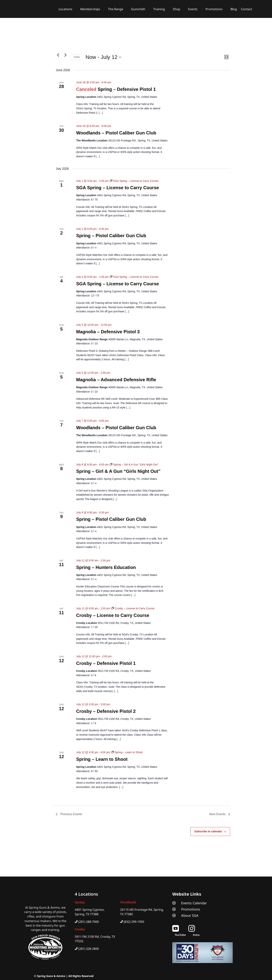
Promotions (214, 9)
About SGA (190, 915)
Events (193, 9)
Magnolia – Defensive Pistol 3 (108, 332)
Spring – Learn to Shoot (102, 759)
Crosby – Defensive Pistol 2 (106, 711)
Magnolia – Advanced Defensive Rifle (116, 380)
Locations (65, 9)
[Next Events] (65, 55)
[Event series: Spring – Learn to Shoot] (127, 752)
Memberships (90, 9)
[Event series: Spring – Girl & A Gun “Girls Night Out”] (134, 465)
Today (76, 57)
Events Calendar (194, 903)
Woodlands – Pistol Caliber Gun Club (116, 133)
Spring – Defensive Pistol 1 (127, 89)
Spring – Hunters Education (106, 567)
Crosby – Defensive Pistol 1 (106, 663)
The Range (116, 9)
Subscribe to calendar (208, 831)
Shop (177, 9)
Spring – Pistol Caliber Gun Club (111, 236)
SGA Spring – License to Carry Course (117, 188)
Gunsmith (138, 9)
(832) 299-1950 (134, 922)
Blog (234, 9)
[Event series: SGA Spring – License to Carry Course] (134, 181)
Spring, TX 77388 (87, 914)
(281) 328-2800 (88, 949)
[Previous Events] (58, 55)
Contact (247, 9)
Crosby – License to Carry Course (113, 615)
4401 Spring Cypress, (90, 910)
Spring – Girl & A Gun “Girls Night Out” (118, 471)
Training (159, 9)
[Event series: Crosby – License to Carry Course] (133, 608)
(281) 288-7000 (88, 922)
